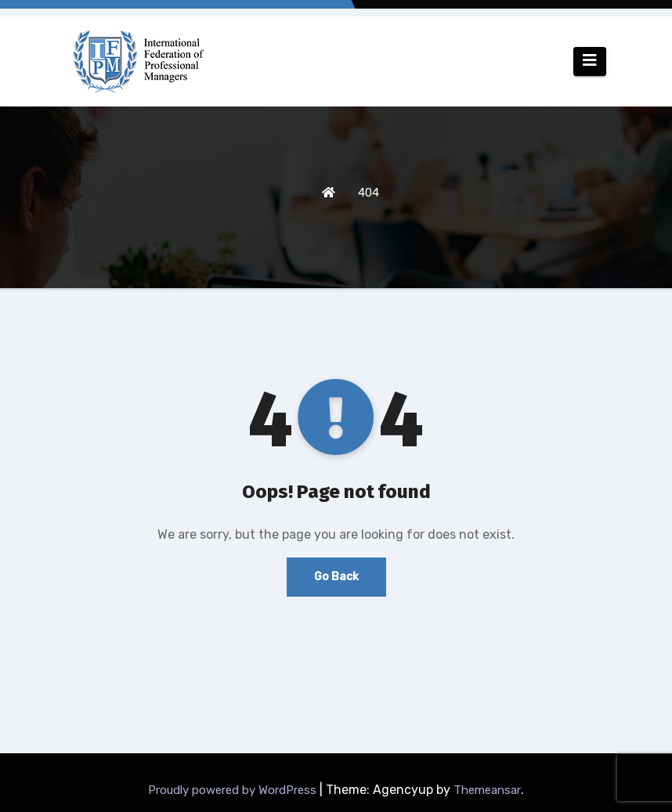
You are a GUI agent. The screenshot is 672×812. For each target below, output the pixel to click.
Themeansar (487, 790)
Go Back (336, 577)
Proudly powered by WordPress (234, 790)
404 (369, 193)
